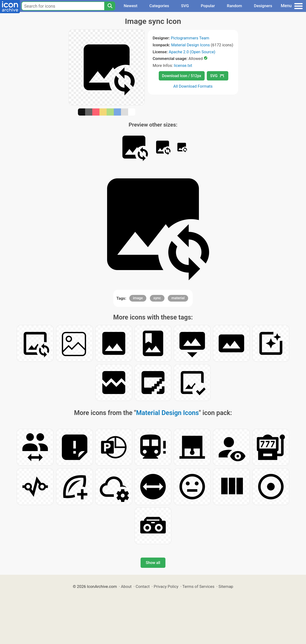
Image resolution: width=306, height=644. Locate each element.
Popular (208, 6)
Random (234, 6)
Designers (263, 6)
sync (157, 298)
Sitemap (226, 586)
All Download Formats (193, 86)
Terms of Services (198, 586)
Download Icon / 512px (182, 76)
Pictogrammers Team (190, 38)
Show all (153, 563)
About (126, 586)
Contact (143, 586)
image (138, 298)
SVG (185, 6)
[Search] (110, 6)
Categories (159, 6)
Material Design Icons (191, 45)
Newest (130, 6)
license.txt (183, 65)
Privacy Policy (166, 586)
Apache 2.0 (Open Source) (192, 52)
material (178, 298)
